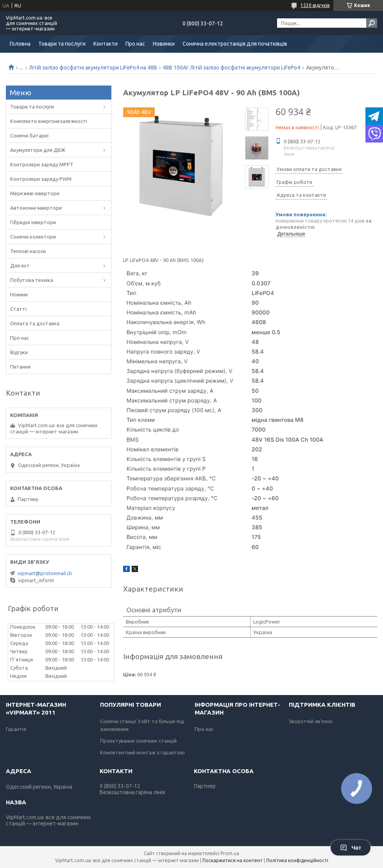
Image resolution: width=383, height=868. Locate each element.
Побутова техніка (32, 280)
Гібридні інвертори (33, 222)
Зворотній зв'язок (311, 721)
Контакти (106, 44)
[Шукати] (372, 23)
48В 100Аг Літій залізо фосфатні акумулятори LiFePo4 (231, 68)
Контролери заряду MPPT (42, 164)
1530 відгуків (315, 5)
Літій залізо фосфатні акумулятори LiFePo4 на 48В (93, 68)
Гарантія (16, 729)
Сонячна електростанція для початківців (235, 44)
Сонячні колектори (33, 237)
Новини (19, 294)
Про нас (135, 44)
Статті (18, 309)
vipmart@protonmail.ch (45, 573)
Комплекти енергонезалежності (49, 121)
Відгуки (19, 352)
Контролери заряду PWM (41, 179)
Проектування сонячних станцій (138, 741)
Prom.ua (230, 853)
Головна (20, 44)
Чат (351, 848)
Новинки (164, 44)
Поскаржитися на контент (233, 860)
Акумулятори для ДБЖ (38, 150)
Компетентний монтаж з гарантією (142, 752)
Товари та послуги (62, 44)
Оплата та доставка (35, 323)
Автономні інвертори (36, 208)
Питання (20, 367)
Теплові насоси (28, 251)
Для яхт (20, 266)
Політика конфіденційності (297, 860)
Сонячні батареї (30, 135)
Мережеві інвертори (35, 193)
